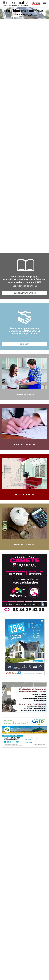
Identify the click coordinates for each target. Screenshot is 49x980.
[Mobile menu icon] (44, 3)
